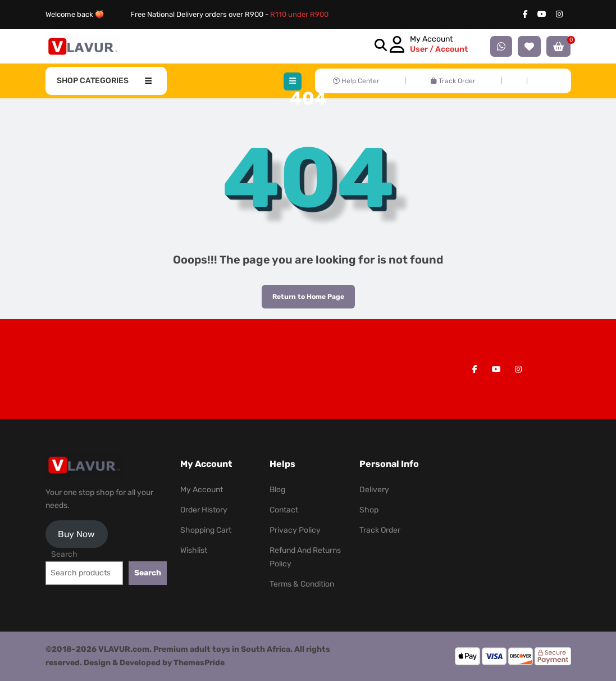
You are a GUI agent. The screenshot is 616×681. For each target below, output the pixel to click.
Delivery (374, 490)
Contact (284, 510)
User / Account (439, 49)
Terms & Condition (302, 584)
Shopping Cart (206, 530)
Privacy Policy (295, 530)
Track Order (453, 81)
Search (64, 554)
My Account (202, 490)
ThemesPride (198, 663)
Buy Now (76, 534)
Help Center (356, 81)
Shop (369, 510)
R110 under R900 (299, 14)
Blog (277, 490)
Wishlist (194, 550)
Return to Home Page (303, 293)
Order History (204, 510)
